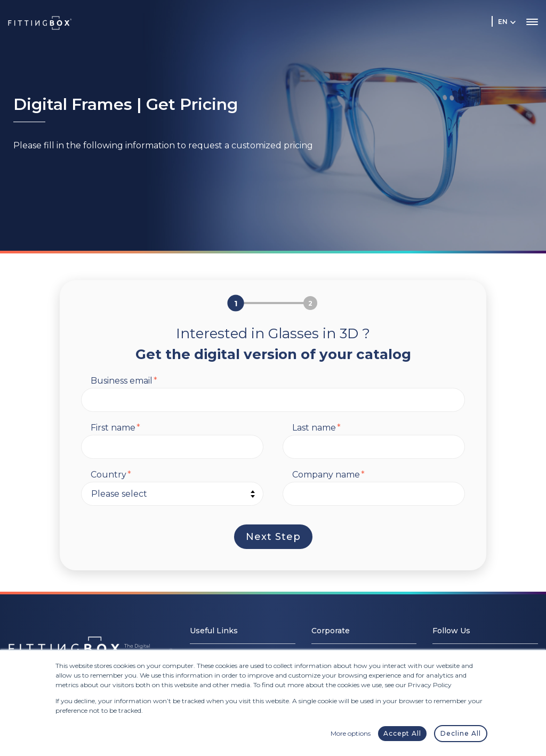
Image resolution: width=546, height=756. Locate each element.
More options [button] (351, 733)
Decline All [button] (461, 733)
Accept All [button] (402, 733)
